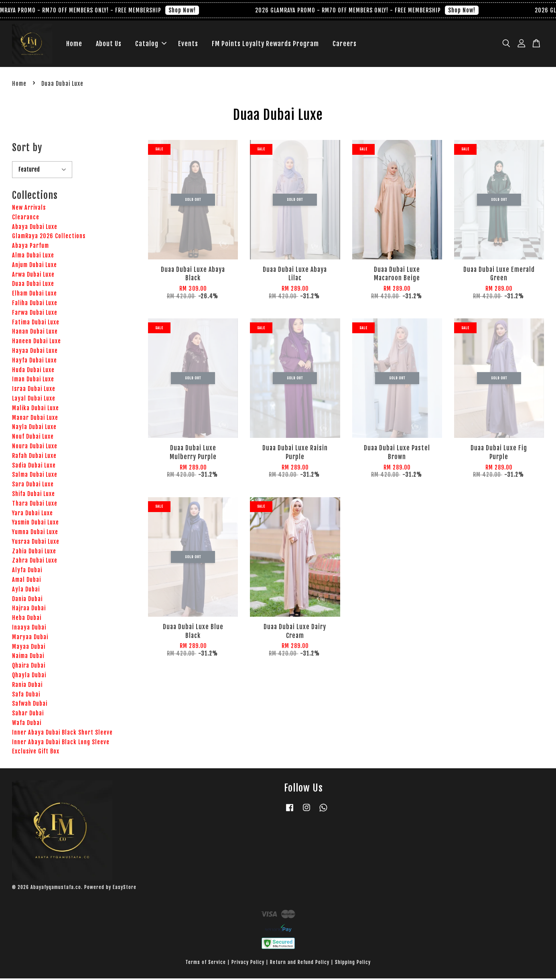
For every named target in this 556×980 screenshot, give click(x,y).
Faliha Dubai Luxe (35, 305)
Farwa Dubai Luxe (35, 314)
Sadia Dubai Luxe (34, 467)
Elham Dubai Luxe (34, 295)
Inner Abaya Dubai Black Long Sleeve (61, 744)
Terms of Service (206, 964)
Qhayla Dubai (29, 677)
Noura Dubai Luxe (35, 448)
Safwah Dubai (30, 706)
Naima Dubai (28, 658)
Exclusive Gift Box (36, 753)
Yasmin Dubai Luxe (36, 524)
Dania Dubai (27, 600)
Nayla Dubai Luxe (34, 429)
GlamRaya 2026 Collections (49, 238)
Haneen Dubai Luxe (37, 343)
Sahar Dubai (28, 715)
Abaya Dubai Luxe (35, 228)
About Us (109, 45)
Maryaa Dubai (30, 639)
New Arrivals (29, 209)
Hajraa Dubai (29, 610)
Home (74, 45)
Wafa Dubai (27, 724)
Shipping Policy (353, 964)
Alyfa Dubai (27, 572)
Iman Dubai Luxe (33, 381)
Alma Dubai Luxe (33, 257)
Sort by (27, 149)
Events (188, 45)
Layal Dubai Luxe (34, 400)
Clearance (26, 219)
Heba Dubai (27, 620)
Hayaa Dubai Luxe (35, 352)
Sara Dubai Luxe (33, 486)
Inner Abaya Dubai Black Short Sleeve (62, 734)
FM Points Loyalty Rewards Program (265, 45)
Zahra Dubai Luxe (35, 562)
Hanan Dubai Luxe (35, 333)
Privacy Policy (248, 964)
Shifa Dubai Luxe (33, 495)
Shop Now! (189, 10)
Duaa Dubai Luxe (33, 286)
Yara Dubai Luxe (32, 515)
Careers (345, 45)
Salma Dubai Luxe (35, 477)
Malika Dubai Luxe (36, 410)
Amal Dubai (26, 582)
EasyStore (125, 889)
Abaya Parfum (30, 248)
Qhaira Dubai (29, 667)
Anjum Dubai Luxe (34, 266)
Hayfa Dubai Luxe (34, 362)
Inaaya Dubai (29, 629)
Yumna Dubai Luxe (35, 534)
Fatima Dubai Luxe (36, 324)
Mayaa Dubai (29, 648)
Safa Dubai (26, 696)
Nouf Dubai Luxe (33, 438)
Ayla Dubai (26, 591)
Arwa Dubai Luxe (33, 276)
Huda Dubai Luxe (33, 372)
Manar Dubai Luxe (35, 419)
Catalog (151, 45)
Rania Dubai (27, 686)
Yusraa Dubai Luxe (36, 543)
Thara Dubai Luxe (35, 505)
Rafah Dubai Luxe (34, 457)
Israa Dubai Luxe (34, 391)
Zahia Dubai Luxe (34, 553)
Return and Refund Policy (300, 964)
